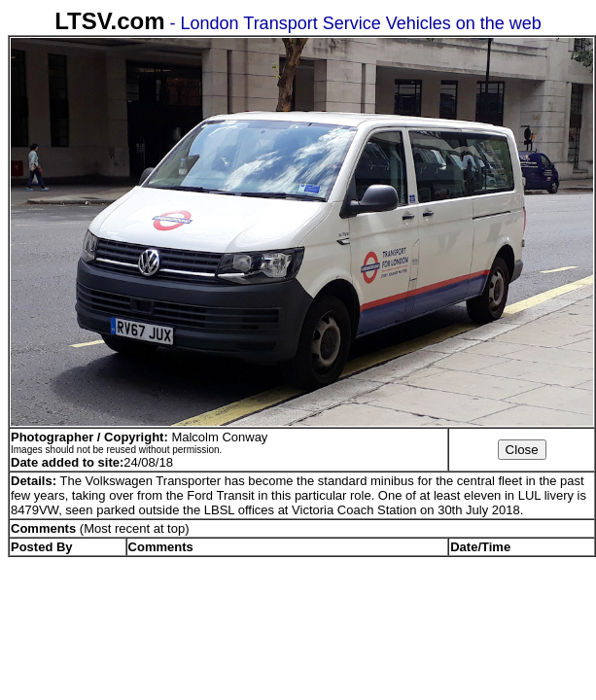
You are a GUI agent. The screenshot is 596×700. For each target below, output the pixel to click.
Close (522, 450)
